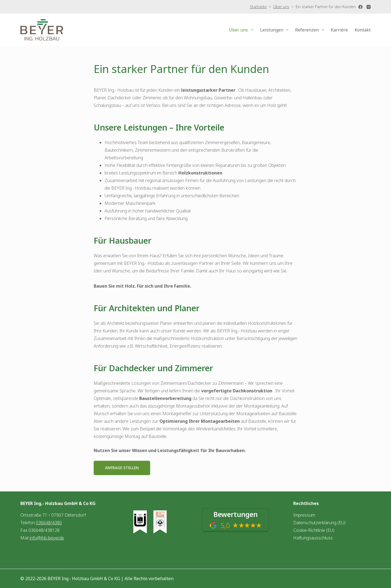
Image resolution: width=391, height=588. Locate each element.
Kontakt (363, 30)
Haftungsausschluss (313, 538)
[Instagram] (369, 7)
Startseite (258, 7)
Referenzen (311, 30)
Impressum (304, 515)
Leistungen (275, 30)
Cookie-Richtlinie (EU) (314, 530)
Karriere (339, 30)
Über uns (281, 7)
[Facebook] (360, 7)
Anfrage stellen (122, 468)
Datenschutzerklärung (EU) (319, 523)
